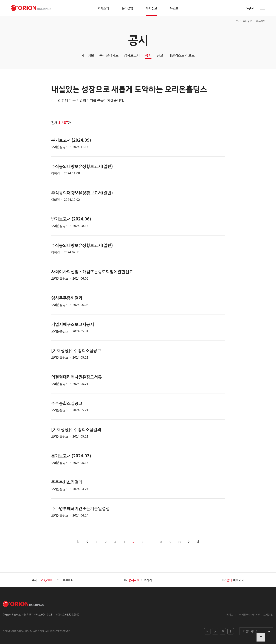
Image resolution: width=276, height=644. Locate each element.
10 (179, 542)
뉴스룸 (174, 8)
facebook (231, 631)
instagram (215, 631)
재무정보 (261, 21)
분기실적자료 (109, 55)
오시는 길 (268, 614)
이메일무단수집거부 (250, 614)
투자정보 (151, 8)
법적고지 (231, 614)
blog (223, 631)
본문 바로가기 (0, 0)
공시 (148, 55)
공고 (160, 55)
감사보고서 (132, 55)
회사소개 (103, 8)
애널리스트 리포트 (182, 55)
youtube (207, 631)
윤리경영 (127, 8)
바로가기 (140, 580)
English (250, 8)
